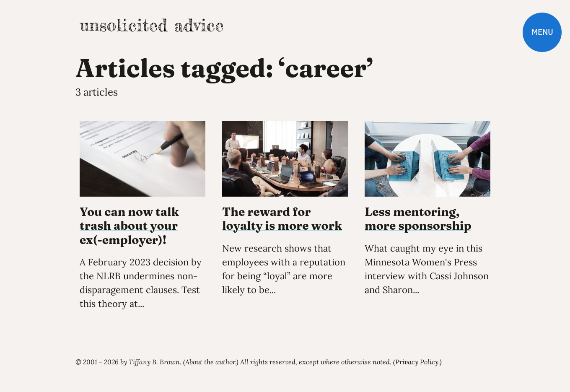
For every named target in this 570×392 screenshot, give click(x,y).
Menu (542, 32)
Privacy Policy (417, 362)
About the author (210, 362)
